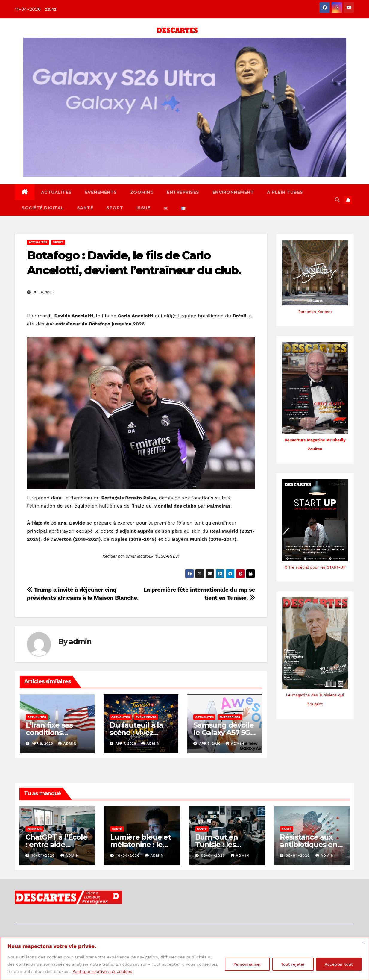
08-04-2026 (214, 855)
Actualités (56, 192)
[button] (337, 200)
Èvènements (146, 717)
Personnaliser (247, 964)
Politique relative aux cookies (102, 971)
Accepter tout (339, 964)
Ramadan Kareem (315, 312)
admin (80, 642)
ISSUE (143, 208)
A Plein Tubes (285, 192)
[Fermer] (363, 942)
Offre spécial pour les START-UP (315, 567)
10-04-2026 (44, 855)
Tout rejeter (293, 964)
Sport (115, 208)
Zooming (142, 192)
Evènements (101, 192)
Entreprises (183, 192)
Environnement (233, 192)
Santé (85, 208)
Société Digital (43, 208)
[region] (185, 959)
